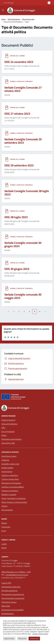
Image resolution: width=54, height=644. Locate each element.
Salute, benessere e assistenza (13, 498)
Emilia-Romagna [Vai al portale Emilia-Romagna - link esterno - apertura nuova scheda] (9, 3)
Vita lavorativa (7, 510)
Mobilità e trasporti (9, 494)
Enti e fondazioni (8, 431)
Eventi (4, 548)
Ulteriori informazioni (40, 634)
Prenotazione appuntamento (13, 594)
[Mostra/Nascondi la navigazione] (3, 10)
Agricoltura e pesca (9, 456)
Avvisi (4, 531)
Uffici (3, 428)
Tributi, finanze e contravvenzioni (14, 502)
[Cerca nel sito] (48, 10)
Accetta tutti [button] (34, 638)
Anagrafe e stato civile (10, 464)
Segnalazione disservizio (11, 587)
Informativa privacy (9, 602)
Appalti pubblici (7, 468)
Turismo (4, 506)
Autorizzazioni (7, 471)
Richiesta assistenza (9, 591)
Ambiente (5, 460)
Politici (4, 435)
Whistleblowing (8, 614)
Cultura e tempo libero (10, 479)
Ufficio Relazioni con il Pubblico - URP (16, 572)
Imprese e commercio (10, 491)
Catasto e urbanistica (10, 475)
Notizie (4, 523)
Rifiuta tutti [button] (22, 638)
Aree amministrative (9, 424)
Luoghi (4, 544)
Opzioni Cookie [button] (9, 638)
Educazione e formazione (11, 483)
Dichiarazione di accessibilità (12, 610)
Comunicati (6, 527)
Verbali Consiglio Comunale (21, 81)
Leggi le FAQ (6, 583)
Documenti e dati (8, 443)
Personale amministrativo (11, 439)
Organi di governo (8, 420)
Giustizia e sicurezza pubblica (13, 487)
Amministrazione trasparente (13, 598)
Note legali (6, 606)
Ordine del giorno (17, 56)
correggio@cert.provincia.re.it (17, 575)
